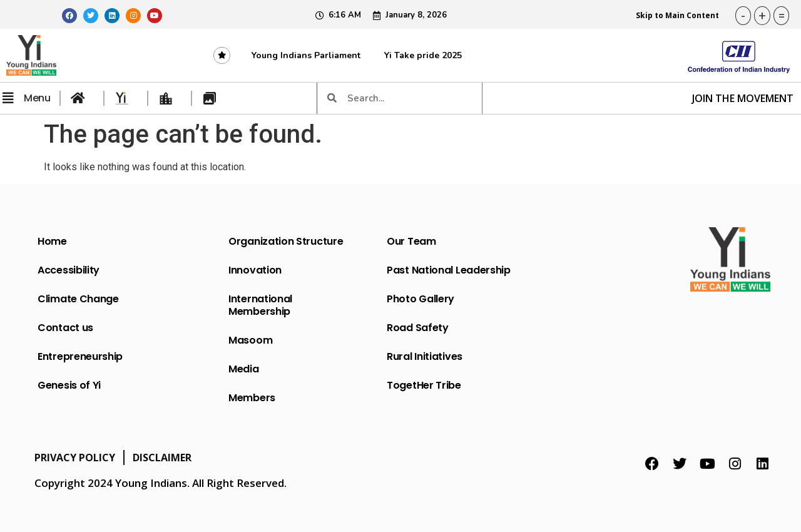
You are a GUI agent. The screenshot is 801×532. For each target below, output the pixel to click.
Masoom (250, 340)
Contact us (65, 328)
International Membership (260, 305)
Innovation (255, 270)
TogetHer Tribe (424, 385)
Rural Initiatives (425, 356)
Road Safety (418, 328)
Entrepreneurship (80, 356)
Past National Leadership (449, 270)
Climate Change (78, 299)
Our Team (411, 241)
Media (244, 369)
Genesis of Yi (69, 385)
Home (52, 241)
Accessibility (69, 270)
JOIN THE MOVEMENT (743, 98)
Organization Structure (286, 241)
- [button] (743, 16)
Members (252, 398)
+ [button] (762, 16)
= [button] (782, 16)
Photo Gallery (421, 299)
